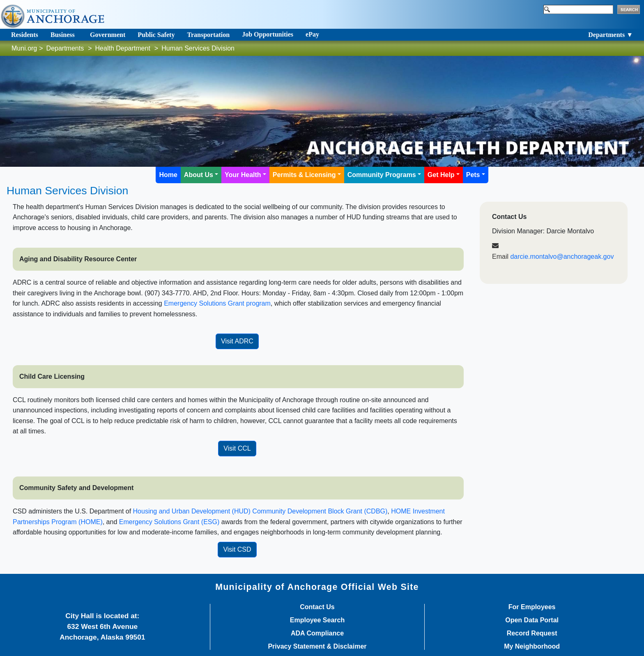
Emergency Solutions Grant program (217, 303)
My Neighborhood (532, 647)
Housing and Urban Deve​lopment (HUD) (193, 511)
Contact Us (317, 607)
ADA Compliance (317, 633)
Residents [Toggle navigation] (25, 35)
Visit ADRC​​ (237, 341)
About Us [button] (199, 175)
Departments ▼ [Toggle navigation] (611, 35)
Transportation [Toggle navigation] (208, 35)
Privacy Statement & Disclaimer (317, 647)
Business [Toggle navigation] (63, 35)
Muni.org (24, 48)
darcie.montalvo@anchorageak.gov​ (562, 257)
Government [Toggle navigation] (108, 35)
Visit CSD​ (237, 549)
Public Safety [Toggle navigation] (156, 35)
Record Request (532, 633)
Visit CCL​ (237, 448)
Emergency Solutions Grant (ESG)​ (169, 522)
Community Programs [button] (382, 175)
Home (168, 175)
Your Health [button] (243, 175)
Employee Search (317, 620)
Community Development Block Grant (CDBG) (320, 511)
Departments (65, 48)
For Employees (532, 607)
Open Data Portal (532, 620)
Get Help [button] (441, 175)
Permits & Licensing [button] (304, 175)
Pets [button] (473, 175)
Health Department (123, 48)
